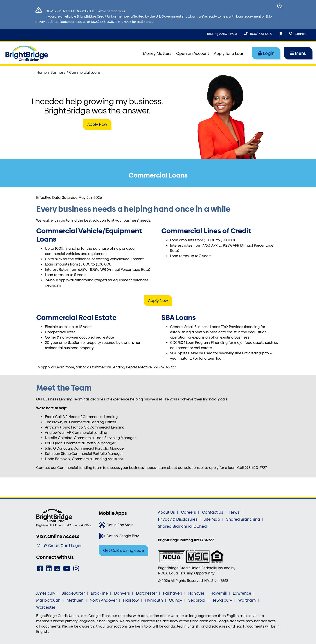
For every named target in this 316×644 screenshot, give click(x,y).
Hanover (196, 593)
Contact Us (213, 512)
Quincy (176, 600)
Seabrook (197, 600)
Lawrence (242, 593)
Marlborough (48, 600)
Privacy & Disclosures (178, 519)
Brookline (99, 593)
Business (58, 73)
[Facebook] (40, 569)
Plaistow (131, 600)
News (234, 512)
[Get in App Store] (127, 525)
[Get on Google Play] (127, 536)
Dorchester (146, 593)
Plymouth (154, 600)
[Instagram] (76, 569)
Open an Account (193, 54)
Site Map (212, 519)
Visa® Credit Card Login (59, 546)
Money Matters (157, 54)
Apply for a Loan (229, 54)
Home (42, 73)
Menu (298, 53)
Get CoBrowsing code (124, 551)
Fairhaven (173, 593)
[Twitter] (57, 569)
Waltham (247, 600)
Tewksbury (222, 600)
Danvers (122, 593)
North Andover (103, 600)
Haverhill (219, 593)
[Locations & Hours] (281, 34)
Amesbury (46, 593)
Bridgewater (73, 593)
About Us (166, 512)
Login (266, 53)
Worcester (46, 607)
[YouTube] (67, 569)
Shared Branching (243, 519)
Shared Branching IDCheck (183, 526)
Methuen (75, 600)
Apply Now (97, 124)
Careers (189, 512)
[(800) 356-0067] (258, 34)
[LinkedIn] (49, 569)
